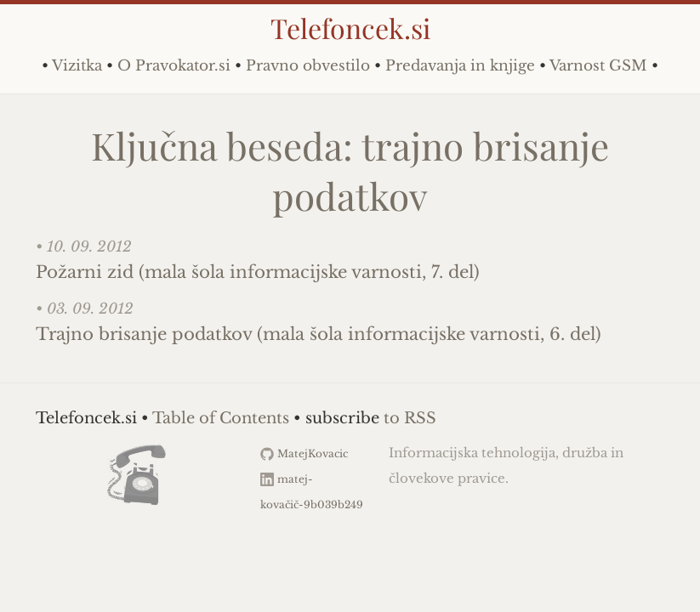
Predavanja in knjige (460, 66)
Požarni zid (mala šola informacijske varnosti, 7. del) (258, 272)
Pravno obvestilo (308, 66)
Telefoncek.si (350, 28)
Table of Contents (221, 418)
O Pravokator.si (174, 66)
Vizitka (77, 66)
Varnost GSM (598, 66)
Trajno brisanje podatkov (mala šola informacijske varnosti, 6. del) (319, 334)
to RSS (410, 418)
